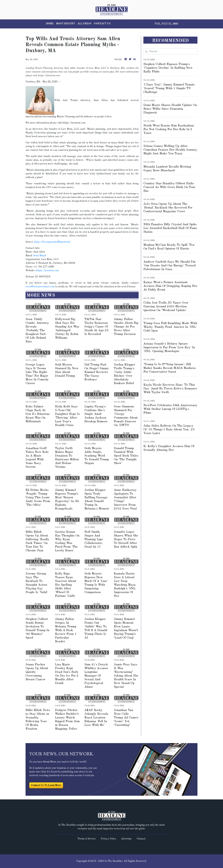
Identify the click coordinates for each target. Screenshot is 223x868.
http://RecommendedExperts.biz (52, 242)
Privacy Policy (108, 839)
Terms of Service (87, 839)
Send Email (40, 256)
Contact (141, 839)
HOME (50, 24)
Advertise (126, 839)
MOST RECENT (66, 24)
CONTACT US (102, 24)
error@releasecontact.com (40, 287)
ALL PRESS (84, 24)
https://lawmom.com (47, 271)
